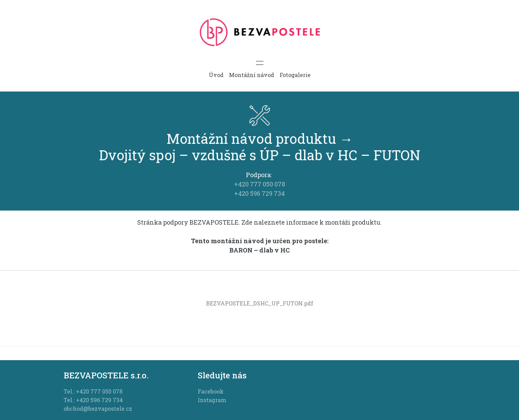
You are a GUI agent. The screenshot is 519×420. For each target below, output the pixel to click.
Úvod (216, 75)
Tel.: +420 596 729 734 (93, 400)
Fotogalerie (295, 75)
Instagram (212, 400)
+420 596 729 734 (259, 193)
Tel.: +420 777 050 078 (93, 391)
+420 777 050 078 (260, 184)
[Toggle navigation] (260, 63)
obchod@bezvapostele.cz (98, 408)
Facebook (211, 391)
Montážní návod (252, 75)
